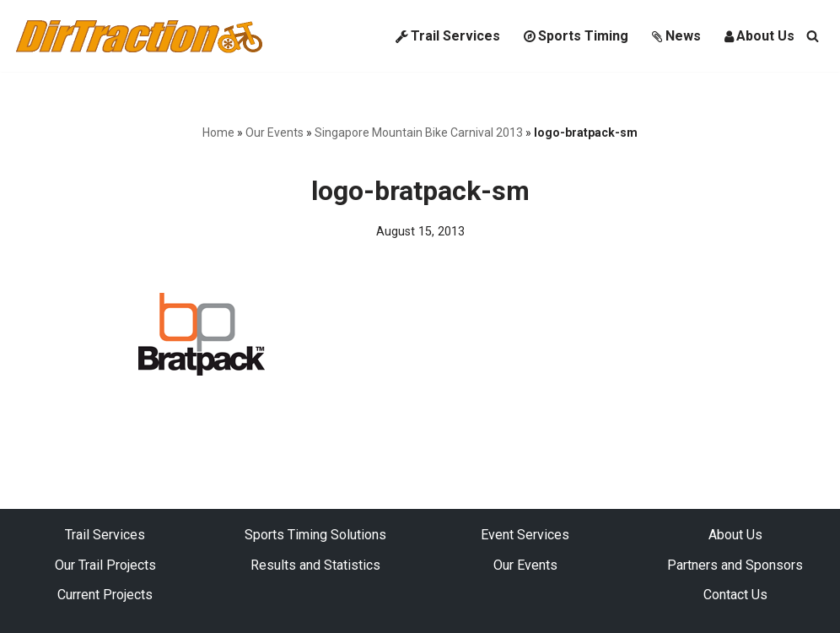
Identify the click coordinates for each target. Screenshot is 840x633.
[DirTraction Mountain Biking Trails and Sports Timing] (139, 36)
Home (218, 133)
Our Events (275, 133)
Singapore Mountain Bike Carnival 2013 (419, 133)
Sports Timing (576, 36)
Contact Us (735, 595)
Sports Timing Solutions (315, 535)
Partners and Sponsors (735, 565)
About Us (759, 36)
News (676, 36)
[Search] (813, 36)
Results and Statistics (315, 565)
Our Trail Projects (105, 565)
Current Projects (105, 595)
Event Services (525, 535)
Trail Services (448, 36)
